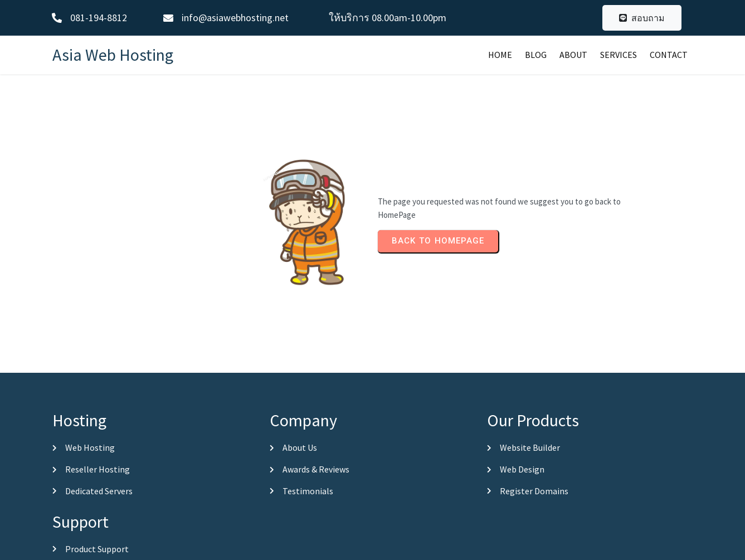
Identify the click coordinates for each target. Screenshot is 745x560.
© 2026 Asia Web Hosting (372, 549)
